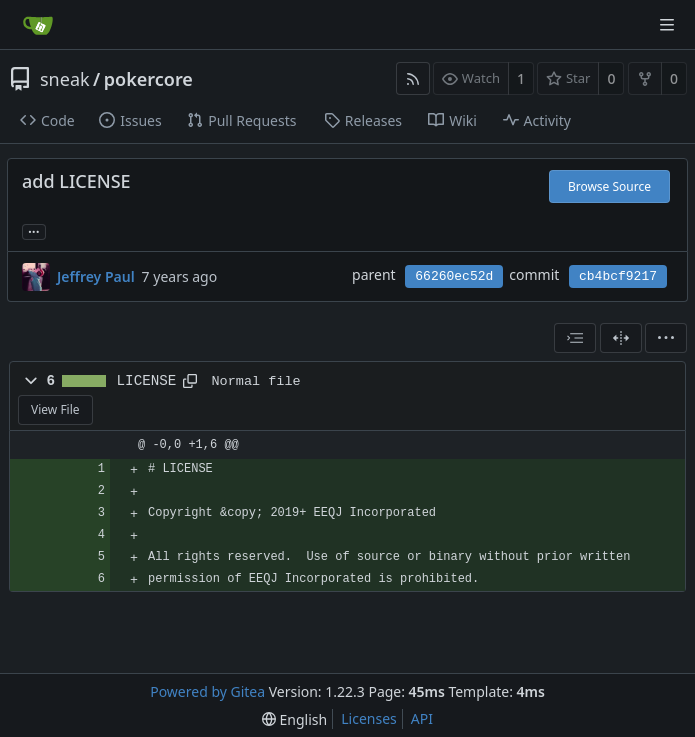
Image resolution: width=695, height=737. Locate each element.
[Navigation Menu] (667, 25)
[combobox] (575, 338)
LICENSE (147, 381)
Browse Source (609, 186)
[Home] (38, 25)
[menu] (666, 338)
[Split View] (621, 338)
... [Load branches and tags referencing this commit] (34, 230)
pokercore (148, 79)
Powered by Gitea (207, 691)
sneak (65, 79)
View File (55, 409)
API (422, 718)
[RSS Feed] (413, 78)
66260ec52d (454, 276)
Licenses (369, 718)
